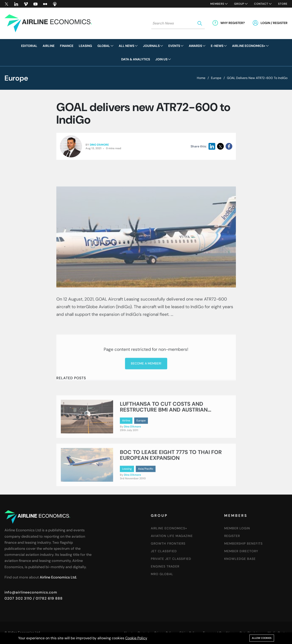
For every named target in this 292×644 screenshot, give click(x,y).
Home (201, 78)
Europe (216, 78)
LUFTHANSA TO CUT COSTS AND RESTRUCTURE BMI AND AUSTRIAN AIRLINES (164, 425)
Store (283, 4)
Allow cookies (262, 638)
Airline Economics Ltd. (58, 577)
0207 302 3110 (18, 598)
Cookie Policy (136, 638)
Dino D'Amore (99, 145)
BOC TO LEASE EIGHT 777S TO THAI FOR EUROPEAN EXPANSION (171, 470)
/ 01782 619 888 (47, 598)
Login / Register (274, 23)
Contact (261, 4)
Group (239, 4)
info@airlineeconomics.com (31, 592)
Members (217, 4)
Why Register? (233, 23)
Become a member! (146, 394)
